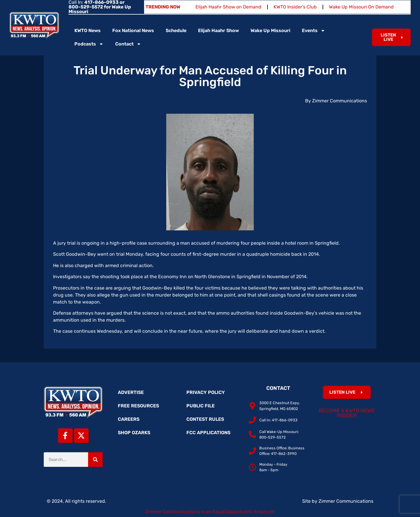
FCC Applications (208, 433)
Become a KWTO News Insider (347, 413)
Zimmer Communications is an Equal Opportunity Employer (210, 512)
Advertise (131, 392)
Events (314, 31)
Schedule (176, 30)
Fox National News (133, 30)
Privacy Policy (206, 392)
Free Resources (138, 406)
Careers (129, 419)
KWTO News (87, 30)
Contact (128, 44)
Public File (201, 406)
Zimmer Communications (346, 501)
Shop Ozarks (134, 433)
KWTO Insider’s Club (295, 7)
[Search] (95, 460)
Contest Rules (205, 419)
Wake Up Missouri (270, 30)
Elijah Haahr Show (218, 30)
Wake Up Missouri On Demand (361, 7)
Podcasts (89, 44)
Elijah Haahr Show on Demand (228, 7)
